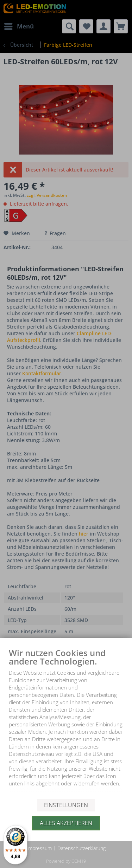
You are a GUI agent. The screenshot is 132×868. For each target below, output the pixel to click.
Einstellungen (66, 805)
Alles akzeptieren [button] (66, 823)
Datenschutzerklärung (81, 848)
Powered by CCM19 (66, 861)
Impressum (39, 848)
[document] (66, 723)
